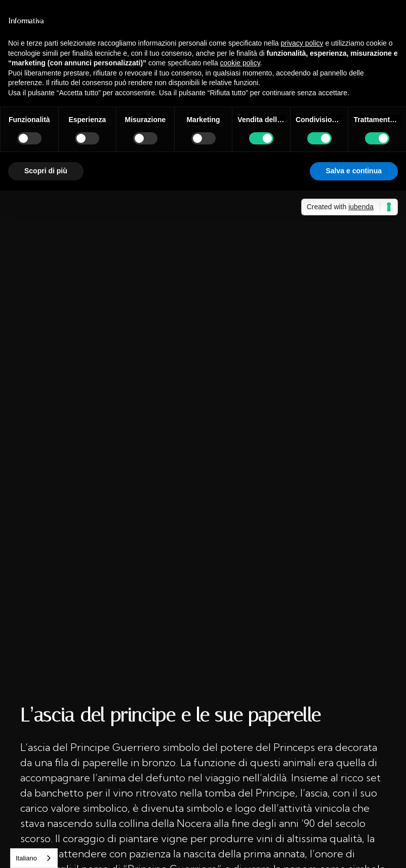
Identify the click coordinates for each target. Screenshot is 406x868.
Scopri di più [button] (46, 171)
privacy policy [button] (302, 43)
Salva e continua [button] (354, 171)
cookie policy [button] (240, 63)
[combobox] (34, 858)
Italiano (26, 858)
